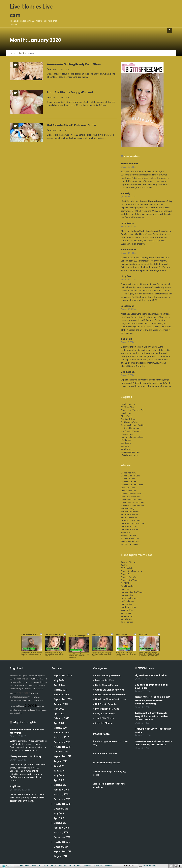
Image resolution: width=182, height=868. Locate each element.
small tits (23, 700)
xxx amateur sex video (131, 452)
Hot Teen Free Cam (130, 514)
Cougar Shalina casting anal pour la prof (151, 686)
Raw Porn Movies (129, 607)
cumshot (13, 682)
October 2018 (61, 809)
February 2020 (62, 733)
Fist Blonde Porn (128, 419)
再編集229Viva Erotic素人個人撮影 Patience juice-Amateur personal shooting (153, 700)
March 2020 (60, 728)
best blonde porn (128, 404)
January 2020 (61, 737)
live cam (33, 710)
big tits (16, 713)
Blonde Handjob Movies (108, 676)
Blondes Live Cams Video (132, 485)
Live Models (132, 156)
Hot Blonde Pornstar (106, 704)
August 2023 (61, 704)
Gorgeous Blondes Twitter (133, 425)
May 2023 (59, 709)
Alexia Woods (129, 250)
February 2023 (62, 718)
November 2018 (62, 804)
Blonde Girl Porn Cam (130, 476)
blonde (30, 705)
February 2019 (61, 790)
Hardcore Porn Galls (130, 511)
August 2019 (61, 761)
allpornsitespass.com (22, 710)
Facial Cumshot (128, 586)
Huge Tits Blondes (129, 598)
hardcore (23, 693)
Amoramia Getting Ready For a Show (74, 64)
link (180, 824)
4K (28, 700)
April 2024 (59, 685)
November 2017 (62, 842)
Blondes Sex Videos (130, 580)
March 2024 (60, 690)
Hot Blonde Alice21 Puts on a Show (71, 125)
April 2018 (59, 818)
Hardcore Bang (127, 508)
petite (39, 706)
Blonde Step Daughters (131, 571)
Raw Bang (125, 532)
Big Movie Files (127, 407)
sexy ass (28, 689)
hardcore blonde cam (130, 428)
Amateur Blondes (129, 562)
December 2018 (62, 799)
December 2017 (62, 837)
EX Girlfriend (126, 583)
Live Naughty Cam (129, 526)
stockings (13, 685)
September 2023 (63, 699)
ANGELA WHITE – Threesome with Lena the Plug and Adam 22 (153, 743)
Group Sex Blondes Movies (110, 690)
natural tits (14, 706)
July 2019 (59, 766)
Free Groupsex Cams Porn (133, 503)
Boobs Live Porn (128, 488)
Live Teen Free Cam (130, 529)
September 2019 (62, 756)
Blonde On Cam (128, 479)
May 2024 (59, 680)
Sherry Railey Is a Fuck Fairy (26, 756)
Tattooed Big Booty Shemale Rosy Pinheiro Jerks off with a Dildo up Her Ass (151, 716)
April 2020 (59, 723)
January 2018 (61, 832)
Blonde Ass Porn (128, 473)
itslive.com (21, 685)
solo (45, 679)
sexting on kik (127, 616)
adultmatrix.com (16, 676)
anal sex (41, 689)
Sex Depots (126, 443)
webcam (21, 682)
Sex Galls (125, 446)
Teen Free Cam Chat (130, 541)
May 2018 (59, 813)
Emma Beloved (129, 164)
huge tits (40, 710)
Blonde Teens (127, 574)
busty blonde (41, 676)
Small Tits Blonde (105, 718)
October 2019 (61, 752)
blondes (21, 706)
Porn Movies (126, 604)
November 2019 (62, 747)
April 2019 (59, 780)
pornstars (15, 700)
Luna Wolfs (127, 223)
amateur (13, 693)
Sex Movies (126, 613)
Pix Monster (126, 440)
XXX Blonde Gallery (129, 544)
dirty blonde (126, 413)
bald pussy (34, 693)
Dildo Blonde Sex (128, 491)
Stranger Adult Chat (130, 538)
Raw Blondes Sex (128, 535)
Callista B (126, 339)
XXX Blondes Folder (130, 455)
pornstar (14, 689)
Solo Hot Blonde (104, 723)
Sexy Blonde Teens (105, 714)
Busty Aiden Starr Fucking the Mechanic (27, 731)
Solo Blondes (127, 619)
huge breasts (29, 685)
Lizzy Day (126, 276)
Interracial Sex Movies (107, 709)
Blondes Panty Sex (129, 577)
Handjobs (125, 589)
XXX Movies (146, 668)
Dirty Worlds (126, 416)
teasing (36, 682)
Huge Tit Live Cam (129, 517)
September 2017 (62, 851)
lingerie (21, 689)
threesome (33, 700)
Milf (35, 679)
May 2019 (59, 775)
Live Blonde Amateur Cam (132, 523)
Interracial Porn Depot (131, 520)
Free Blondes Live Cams (131, 500)
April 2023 (59, 714)
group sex (42, 685)
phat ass (41, 700)
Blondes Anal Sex (105, 680)
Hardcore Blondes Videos (132, 592)
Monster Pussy (128, 434)
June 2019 (59, 771)
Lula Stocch (128, 306)
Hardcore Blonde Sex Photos (111, 699)
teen (36, 685)
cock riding (20, 679)
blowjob (13, 679)
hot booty (29, 679)
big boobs (43, 682)
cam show (40, 679)
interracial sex (35, 697)
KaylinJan (16, 786)
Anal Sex (125, 565)
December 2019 (62, 742)
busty (21, 713)
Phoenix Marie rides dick (105, 753)
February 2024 (62, 695)
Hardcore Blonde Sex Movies (111, 695)
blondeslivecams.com (19, 697)
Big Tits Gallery (128, 568)
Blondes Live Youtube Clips (133, 410)
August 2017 (60, 856)
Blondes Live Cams (129, 482)
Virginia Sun (128, 372)
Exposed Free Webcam (131, 494)
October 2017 (61, 847)
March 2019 (60, 785)
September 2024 (63, 676)
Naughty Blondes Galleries (133, 437)
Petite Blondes (128, 601)
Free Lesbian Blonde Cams (133, 505)
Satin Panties (127, 610)
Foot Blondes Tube (129, 422)
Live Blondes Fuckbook (131, 431)
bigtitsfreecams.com (29, 676)
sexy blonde (126, 449)
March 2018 (60, 823)
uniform (35, 689)
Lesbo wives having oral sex (107, 763)
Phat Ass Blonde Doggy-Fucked (70, 92)
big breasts (29, 682)
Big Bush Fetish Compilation (151, 675)
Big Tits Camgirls (25, 722)
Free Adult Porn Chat (130, 497)
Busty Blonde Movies (107, 685)
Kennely (125, 193)
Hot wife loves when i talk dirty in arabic (153, 730)
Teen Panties (127, 622)
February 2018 (61, 828)
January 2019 (61, 794)
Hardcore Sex (127, 595)
